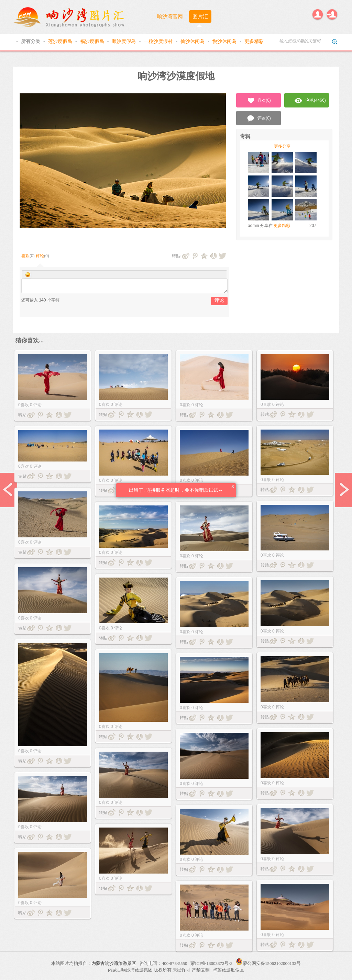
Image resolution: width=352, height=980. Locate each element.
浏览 (310, 101)
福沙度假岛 (93, 41)
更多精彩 (254, 41)
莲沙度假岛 (61, 41)
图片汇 (200, 16)
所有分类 (31, 41)
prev (9, 490)
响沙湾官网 (170, 16)
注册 (332, 14)
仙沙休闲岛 (193, 41)
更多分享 (282, 146)
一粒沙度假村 (159, 41)
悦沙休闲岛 (225, 41)
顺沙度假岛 (124, 41)
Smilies (28, 275)
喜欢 (25, 256)
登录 (318, 14)
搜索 (335, 41)
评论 (40, 256)
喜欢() (259, 101)
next (343, 490)
